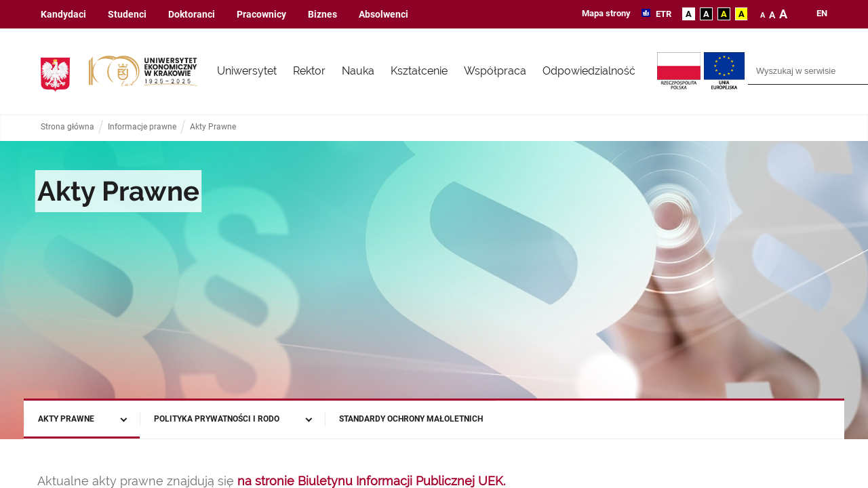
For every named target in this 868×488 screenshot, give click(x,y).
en (822, 14)
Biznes (322, 15)
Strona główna (67, 127)
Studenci (127, 15)
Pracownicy (261, 15)
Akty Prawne (213, 127)
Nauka (358, 71)
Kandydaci (63, 15)
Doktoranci (192, 15)
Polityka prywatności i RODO (217, 419)
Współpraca (495, 71)
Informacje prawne (142, 127)
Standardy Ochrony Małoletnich (411, 419)
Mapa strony (606, 13)
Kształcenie (419, 71)
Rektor (309, 71)
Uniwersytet (247, 71)
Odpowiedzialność (589, 71)
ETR (663, 14)
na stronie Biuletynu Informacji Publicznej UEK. (371, 481)
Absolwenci (383, 15)
